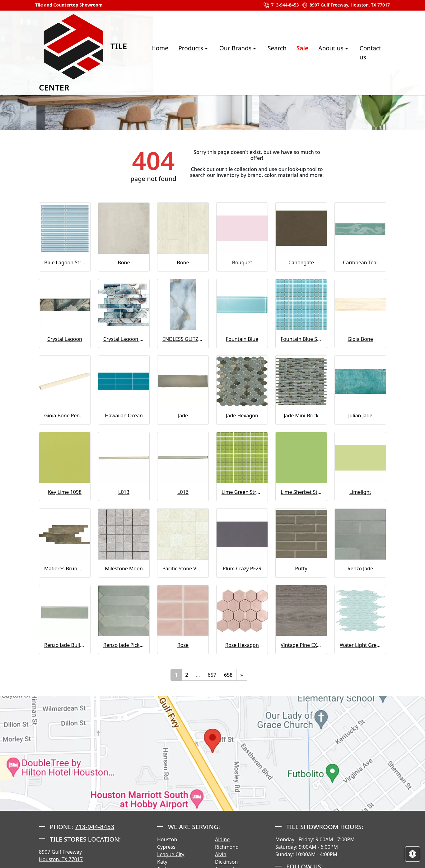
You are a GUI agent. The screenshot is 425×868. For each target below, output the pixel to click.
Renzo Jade (360, 569)
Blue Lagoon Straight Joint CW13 (65, 262)
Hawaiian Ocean (124, 415)
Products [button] (183, 52)
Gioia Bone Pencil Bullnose (65, 415)
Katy (162, 862)
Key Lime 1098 (65, 492)
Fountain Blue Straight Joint (301, 339)
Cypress (166, 847)
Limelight (360, 492)
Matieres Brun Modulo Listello (65, 569)
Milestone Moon (124, 569)
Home (152, 52)
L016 (183, 492)
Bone (124, 262)
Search (269, 52)
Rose (183, 645)
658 (228, 675)
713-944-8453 (281, 5)
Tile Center (74, 53)
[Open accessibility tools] (413, 854)
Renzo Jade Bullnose (65, 645)
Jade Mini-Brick (301, 415)
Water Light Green (360, 645)
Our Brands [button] (228, 52)
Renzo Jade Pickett (124, 645)
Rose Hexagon (242, 645)
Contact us (366, 52)
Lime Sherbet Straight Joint (301, 492)
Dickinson (226, 862)
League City (171, 854)
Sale (294, 52)
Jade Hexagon (242, 415)
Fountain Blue (242, 339)
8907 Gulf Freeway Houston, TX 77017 (61, 856)
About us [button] (323, 52)
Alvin (221, 854)
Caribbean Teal (360, 262)
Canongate (301, 262)
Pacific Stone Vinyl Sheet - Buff (183, 569)
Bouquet (242, 262)
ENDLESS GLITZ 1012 (183, 339)
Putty (301, 569)
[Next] (241, 675)
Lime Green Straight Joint (242, 492)
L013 (124, 492)
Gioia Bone (360, 339)
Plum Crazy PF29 (242, 569)
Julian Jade (360, 415)
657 (212, 675)
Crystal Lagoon (65, 339)
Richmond (227, 847)
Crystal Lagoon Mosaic (124, 339)
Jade (183, 415)
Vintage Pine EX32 (301, 645)
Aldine (222, 839)
